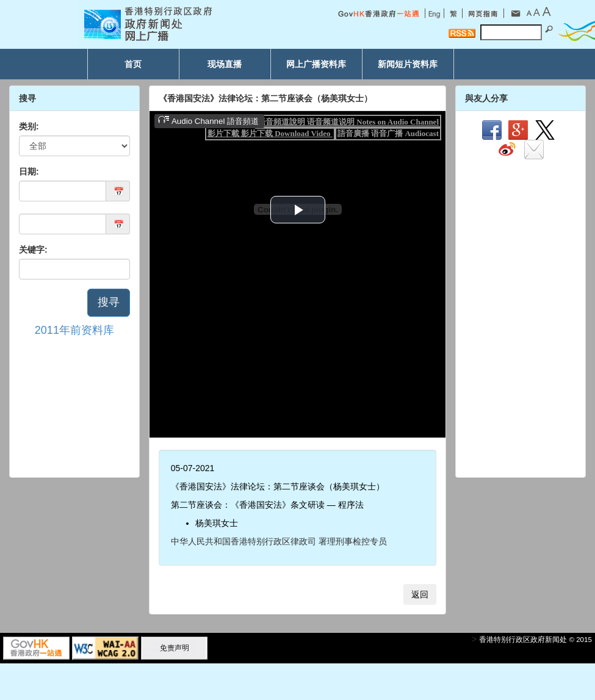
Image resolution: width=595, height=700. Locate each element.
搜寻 (109, 302)
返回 (420, 594)
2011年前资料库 (74, 330)
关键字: (33, 250)
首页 (133, 64)
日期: (29, 171)
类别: (29, 126)
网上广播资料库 (316, 64)
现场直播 (225, 64)
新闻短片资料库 (408, 64)
